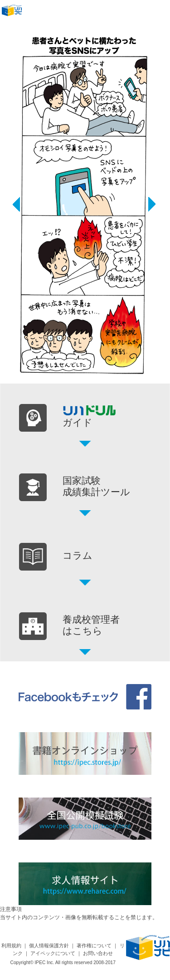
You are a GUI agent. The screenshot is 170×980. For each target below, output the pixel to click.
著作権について (94, 946)
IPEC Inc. (45, 963)
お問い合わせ (98, 953)
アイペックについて (53, 953)
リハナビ (14, 12)
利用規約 (11, 946)
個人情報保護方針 (49, 946)
